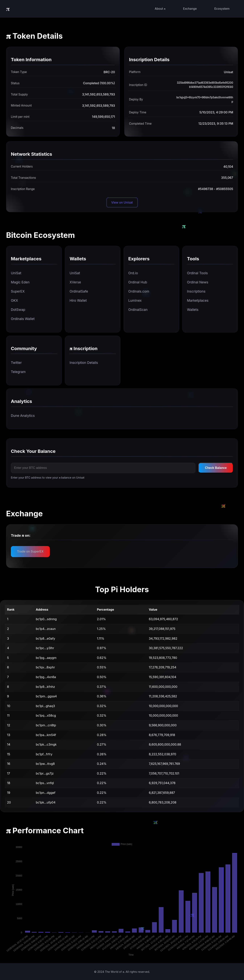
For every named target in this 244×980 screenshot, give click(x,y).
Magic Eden (20, 282)
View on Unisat (122, 202)
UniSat (16, 273)
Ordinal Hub (138, 282)
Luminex (135, 300)
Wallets (193, 310)
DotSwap (18, 310)
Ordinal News (198, 282)
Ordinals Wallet (23, 319)
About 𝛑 (160, 9)
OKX (14, 300)
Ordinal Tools (197, 273)
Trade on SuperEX (30, 551)
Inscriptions (196, 291)
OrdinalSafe (79, 291)
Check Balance (216, 468)
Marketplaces (198, 300)
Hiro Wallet (78, 300)
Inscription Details (84, 363)
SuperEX (18, 291)
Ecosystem (222, 9)
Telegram (18, 372)
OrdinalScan (138, 310)
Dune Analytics (23, 416)
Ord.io (133, 273)
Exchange (190, 9)
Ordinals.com (139, 291)
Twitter (16, 363)
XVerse (75, 282)
